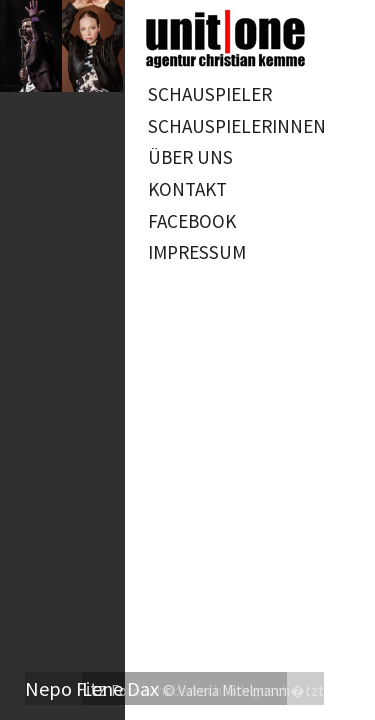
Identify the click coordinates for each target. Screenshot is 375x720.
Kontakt (187, 189)
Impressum (197, 252)
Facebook (192, 221)
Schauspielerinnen (237, 126)
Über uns (190, 157)
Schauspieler (210, 94)
